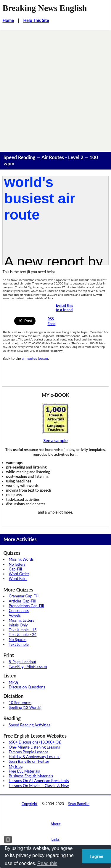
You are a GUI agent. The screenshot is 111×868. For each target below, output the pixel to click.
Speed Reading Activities (29, 725)
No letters (17, 564)
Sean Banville (79, 804)
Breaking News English (45, 8)
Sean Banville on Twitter (29, 761)
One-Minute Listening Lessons (34, 747)
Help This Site (36, 20)
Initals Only (18, 625)
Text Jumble (18, 644)
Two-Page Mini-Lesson (28, 666)
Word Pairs (18, 578)
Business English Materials (31, 776)
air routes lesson (35, 358)
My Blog (16, 766)
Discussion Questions (27, 687)
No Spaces (17, 640)
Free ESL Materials (24, 771)
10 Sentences (20, 703)
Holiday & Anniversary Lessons (34, 757)
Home (8, 20)
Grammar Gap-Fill (24, 596)
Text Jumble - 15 (22, 630)
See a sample (56, 441)
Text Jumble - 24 (22, 634)
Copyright (30, 804)
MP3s (13, 682)
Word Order (19, 574)
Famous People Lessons (28, 752)
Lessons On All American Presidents (39, 781)
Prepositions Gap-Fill (26, 606)
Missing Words (21, 559)
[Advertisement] (55, 88)
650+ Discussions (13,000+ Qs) (35, 742)
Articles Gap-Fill (22, 601)
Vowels (15, 615)
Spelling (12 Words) (25, 707)
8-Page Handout (22, 662)
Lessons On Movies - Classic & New (39, 786)
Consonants (18, 610)
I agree (96, 856)
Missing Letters (21, 620)
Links (56, 839)
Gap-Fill (15, 569)
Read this (47, 863)
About (56, 824)
